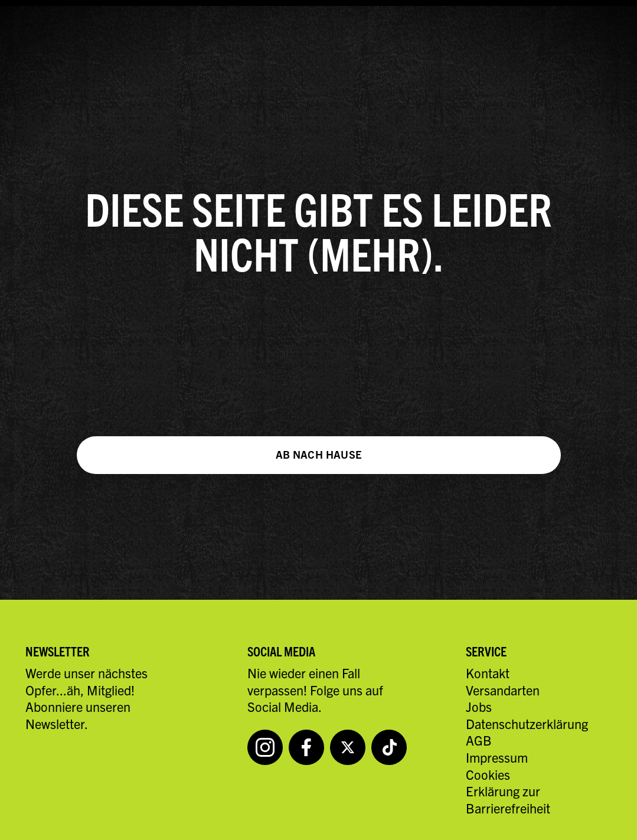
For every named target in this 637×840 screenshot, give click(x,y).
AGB (479, 740)
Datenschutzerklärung (527, 723)
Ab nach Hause (319, 454)
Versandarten (503, 690)
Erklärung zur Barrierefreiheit (508, 799)
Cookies (488, 774)
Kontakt (488, 673)
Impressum (497, 757)
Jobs (479, 706)
